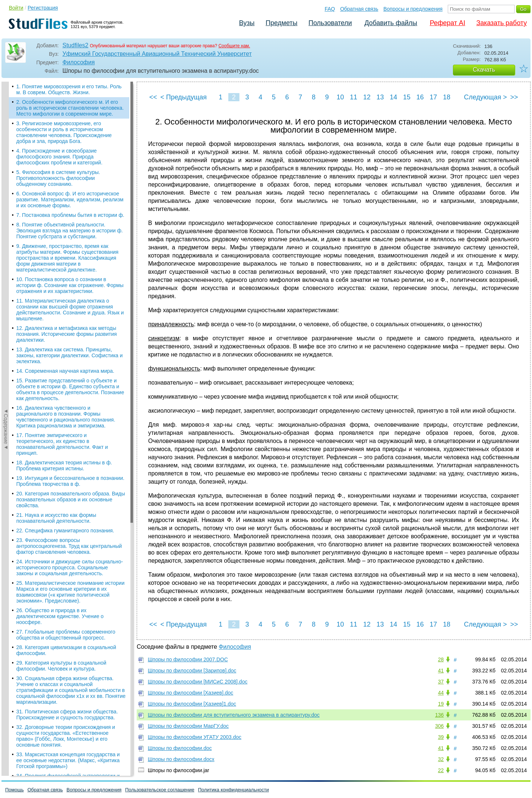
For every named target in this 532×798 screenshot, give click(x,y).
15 (407, 97)
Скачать (484, 70)
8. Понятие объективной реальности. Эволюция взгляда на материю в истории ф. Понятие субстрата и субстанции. (69, 231)
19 (441, 704)
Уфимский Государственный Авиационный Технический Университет (157, 54)
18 (447, 97)
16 (420, 97)
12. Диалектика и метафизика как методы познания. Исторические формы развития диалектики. (66, 334)
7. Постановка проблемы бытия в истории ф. (70, 215)
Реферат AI (447, 23)
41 (441, 671)
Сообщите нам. (234, 46)
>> (514, 97)
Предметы (282, 23)
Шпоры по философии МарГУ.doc (188, 726)
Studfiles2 (75, 45)
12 (367, 97)
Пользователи (330, 23)
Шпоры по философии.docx (181, 759)
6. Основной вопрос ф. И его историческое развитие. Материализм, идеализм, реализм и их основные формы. (70, 199)
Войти (16, 8)
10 (340, 97)
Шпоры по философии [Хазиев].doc (190, 693)
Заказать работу (502, 23)
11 (354, 97)
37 (441, 682)
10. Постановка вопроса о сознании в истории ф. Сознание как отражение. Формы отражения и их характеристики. (70, 285)
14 (393, 97)
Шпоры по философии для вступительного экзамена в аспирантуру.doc (234, 715)
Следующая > (485, 97)
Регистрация (43, 8)
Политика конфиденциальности (233, 790)
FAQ (330, 9)
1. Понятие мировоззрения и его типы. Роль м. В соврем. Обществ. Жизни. (69, 89)
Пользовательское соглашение (160, 790)
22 (441, 770)
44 (441, 693)
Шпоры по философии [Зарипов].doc (192, 671)
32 (441, 759)
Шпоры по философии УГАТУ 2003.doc (195, 737)
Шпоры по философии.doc (180, 748)
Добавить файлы (391, 23)
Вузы (247, 23)
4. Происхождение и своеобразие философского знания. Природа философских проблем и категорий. (59, 157)
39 (441, 737)
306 (439, 726)
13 (380, 97)
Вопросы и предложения (413, 9)
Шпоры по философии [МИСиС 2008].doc (198, 682)
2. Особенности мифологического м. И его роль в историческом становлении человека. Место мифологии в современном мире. (70, 108)
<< (153, 97)
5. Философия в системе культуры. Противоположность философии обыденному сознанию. (58, 178)
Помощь (14, 790)
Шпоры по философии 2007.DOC (188, 659)
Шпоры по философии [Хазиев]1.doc (192, 704)
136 (439, 715)
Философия (79, 62)
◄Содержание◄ (6, 211)
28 (441, 659)
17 (433, 97)
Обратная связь (359, 9)
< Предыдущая (184, 97)
